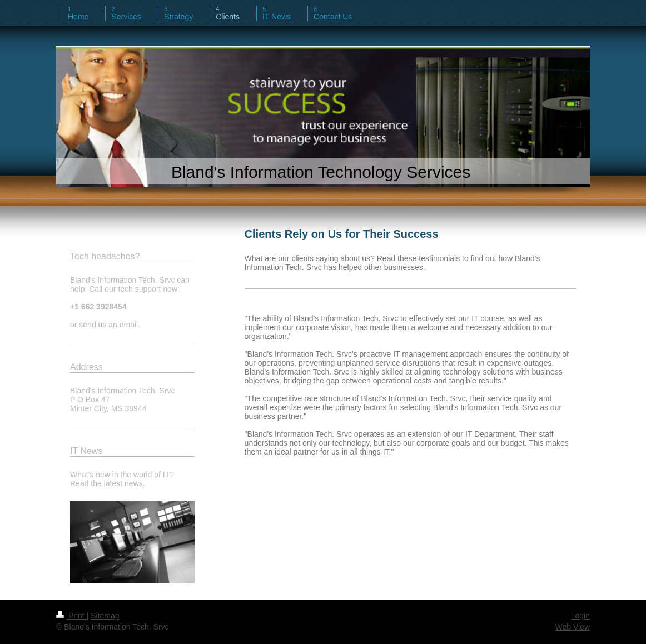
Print (71, 616)
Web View (572, 627)
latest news (123, 483)
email (129, 325)
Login (580, 616)
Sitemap (105, 616)
